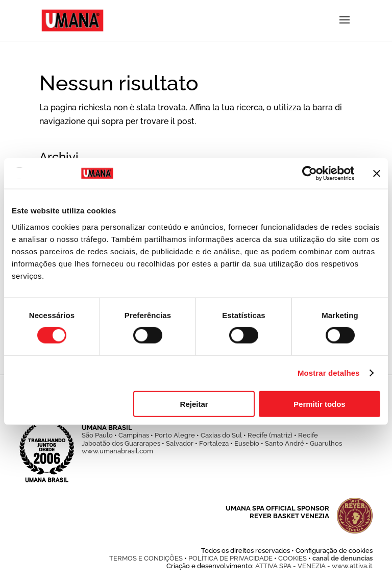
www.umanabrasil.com (117, 451)
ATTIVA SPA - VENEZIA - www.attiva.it (314, 566)
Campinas (134, 435)
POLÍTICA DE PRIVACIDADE (230, 558)
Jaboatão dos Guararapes (121, 443)
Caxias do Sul (221, 435)
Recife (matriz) (270, 435)
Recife (308, 435)
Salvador (180, 443)
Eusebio (247, 443)
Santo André (285, 443)
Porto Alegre (175, 435)
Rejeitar (194, 404)
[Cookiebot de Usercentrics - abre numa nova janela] (310, 174)
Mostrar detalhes (329, 373)
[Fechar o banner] (377, 174)
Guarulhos (326, 443)
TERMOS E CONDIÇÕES (146, 558)
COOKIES (292, 558)
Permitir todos (320, 404)
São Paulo (97, 435)
